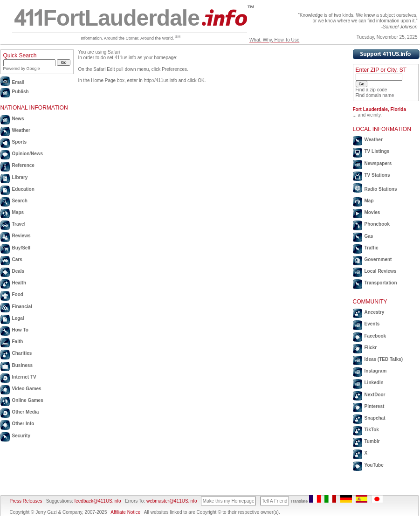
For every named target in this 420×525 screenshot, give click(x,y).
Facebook (375, 336)
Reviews (21, 236)
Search (20, 201)
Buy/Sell (21, 248)
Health (19, 283)
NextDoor (375, 395)
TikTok (372, 430)
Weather (21, 130)
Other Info (23, 424)
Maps (18, 212)
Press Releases (26, 501)
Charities (22, 353)
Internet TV (24, 377)
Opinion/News (28, 154)
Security (21, 436)
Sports (20, 142)
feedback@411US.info (97, 501)
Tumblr (372, 441)
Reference (23, 165)
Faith (18, 342)
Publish (21, 92)
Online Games (28, 400)
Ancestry (375, 312)
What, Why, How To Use (274, 40)
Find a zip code (372, 90)
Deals (18, 271)
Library (20, 177)
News (18, 119)
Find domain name (375, 95)
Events (372, 324)
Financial (22, 307)
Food (18, 294)
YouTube (374, 465)
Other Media (26, 412)
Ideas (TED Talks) (384, 359)
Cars (17, 259)
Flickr (371, 348)
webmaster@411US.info (172, 501)
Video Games (27, 389)
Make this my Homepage (229, 501)
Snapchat (375, 418)
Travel (19, 224)
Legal (18, 318)
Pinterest (375, 406)
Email (18, 82)
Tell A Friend (275, 501)
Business (22, 365)
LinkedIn (374, 383)
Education (23, 189)
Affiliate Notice (125, 512)
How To (20, 330)
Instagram (376, 371)
